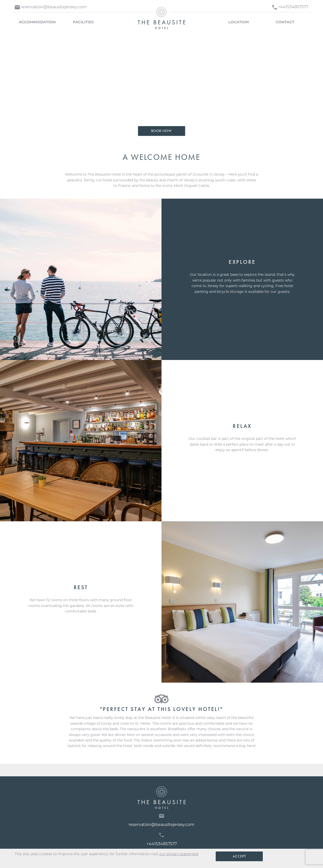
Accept (239, 856)
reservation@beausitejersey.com (161, 820)
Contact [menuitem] (285, 22)
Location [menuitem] (239, 22)
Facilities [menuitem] (83, 22)
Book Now (161, 131)
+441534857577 (162, 839)
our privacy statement (179, 854)
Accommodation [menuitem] (37, 22)
